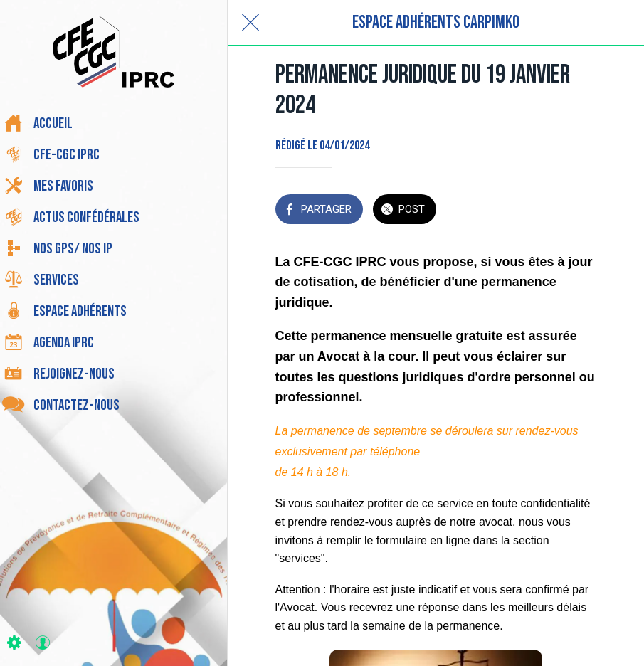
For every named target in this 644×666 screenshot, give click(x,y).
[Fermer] (250, 23)
